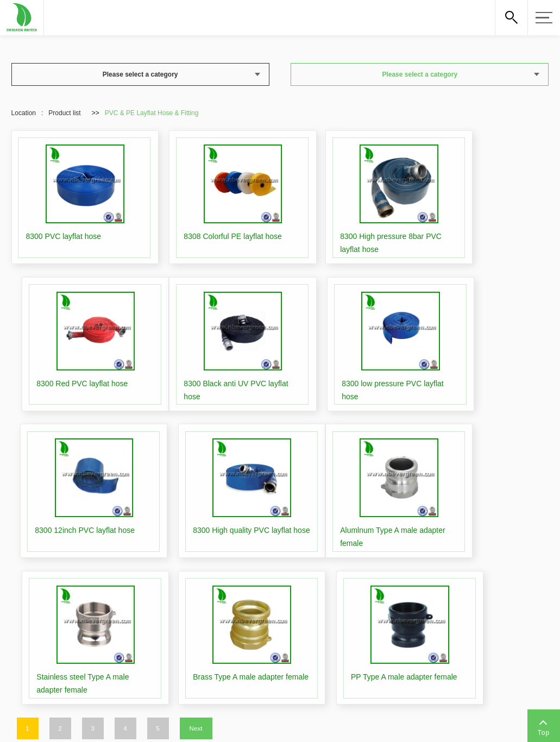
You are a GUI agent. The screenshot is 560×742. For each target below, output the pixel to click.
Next (196, 538)
